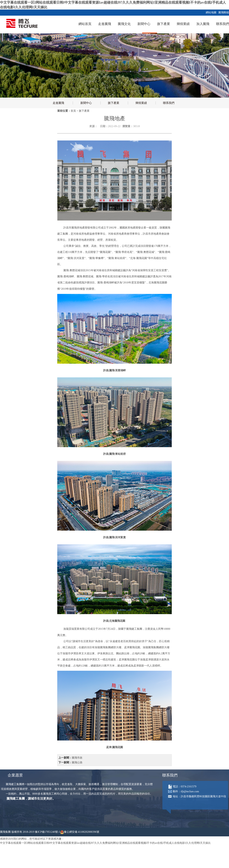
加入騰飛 (203, 24)
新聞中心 (144, 24)
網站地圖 (210, 12)
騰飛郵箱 (223, 12)
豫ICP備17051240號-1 (47, 832)
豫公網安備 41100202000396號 (82, 832)
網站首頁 (85, 24)
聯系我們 (223, 24)
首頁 (73, 111)
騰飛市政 (77, 758)
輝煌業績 (183, 24)
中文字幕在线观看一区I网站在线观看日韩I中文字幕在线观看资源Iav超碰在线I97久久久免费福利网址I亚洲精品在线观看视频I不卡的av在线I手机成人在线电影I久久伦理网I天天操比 (105, 843)
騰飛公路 (77, 763)
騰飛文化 (124, 24)
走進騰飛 (105, 24)
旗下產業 (164, 24)
